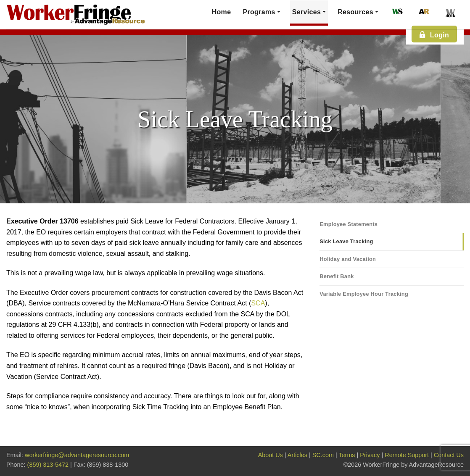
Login (434, 34)
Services (306, 12)
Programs (259, 12)
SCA (258, 303)
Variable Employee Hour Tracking (364, 294)
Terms (347, 455)
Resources (355, 12)
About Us (271, 455)
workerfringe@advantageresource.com (77, 455)
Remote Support (407, 455)
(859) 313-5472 (48, 465)
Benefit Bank (337, 276)
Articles (297, 455)
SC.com (323, 455)
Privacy (370, 455)
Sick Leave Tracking (346, 241)
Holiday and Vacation (348, 259)
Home (222, 12)
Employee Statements (349, 224)
